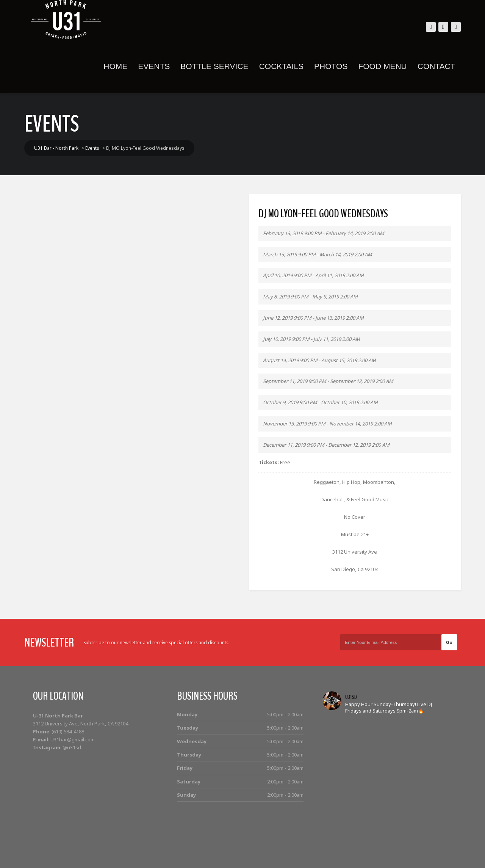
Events (152, 66)
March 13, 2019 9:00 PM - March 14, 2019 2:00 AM (318, 254)
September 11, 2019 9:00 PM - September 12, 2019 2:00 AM (328, 381)
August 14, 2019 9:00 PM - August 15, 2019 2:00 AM (319, 360)
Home (113, 66)
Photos (329, 66)
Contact (434, 66)
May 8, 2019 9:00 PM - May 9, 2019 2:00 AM (310, 297)
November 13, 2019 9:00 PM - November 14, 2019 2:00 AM (327, 424)
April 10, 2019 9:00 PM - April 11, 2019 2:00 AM (313, 275)
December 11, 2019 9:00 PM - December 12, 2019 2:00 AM (326, 445)
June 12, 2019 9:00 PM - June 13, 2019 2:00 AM (313, 318)
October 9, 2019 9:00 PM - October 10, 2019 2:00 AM (320, 402)
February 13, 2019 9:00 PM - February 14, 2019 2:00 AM (324, 233)
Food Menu (380, 66)
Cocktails (279, 66)
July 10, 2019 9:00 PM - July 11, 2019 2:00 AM (311, 339)
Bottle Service (212, 66)
